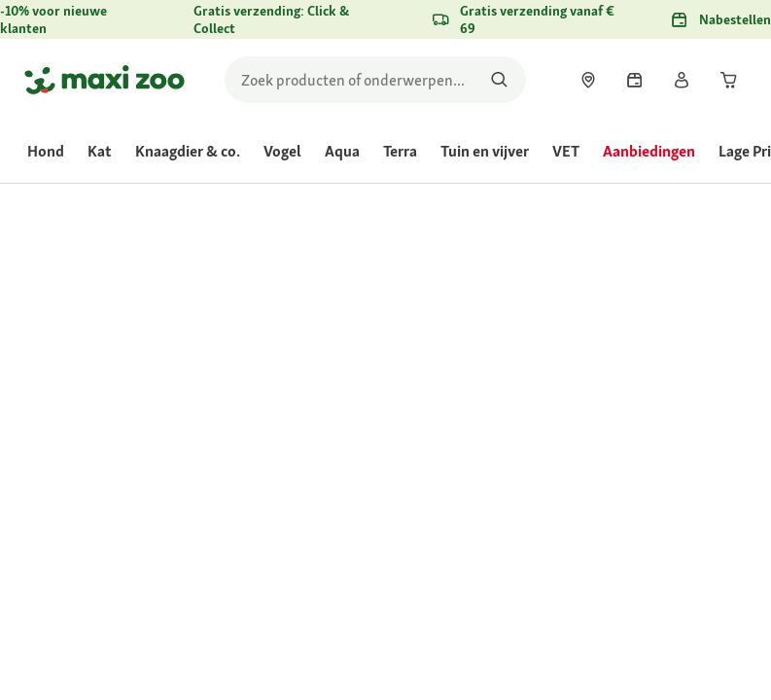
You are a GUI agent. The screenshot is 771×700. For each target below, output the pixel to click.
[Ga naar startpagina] (105, 80)
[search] (375, 80)
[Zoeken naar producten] (499, 80)
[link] (588, 80)
